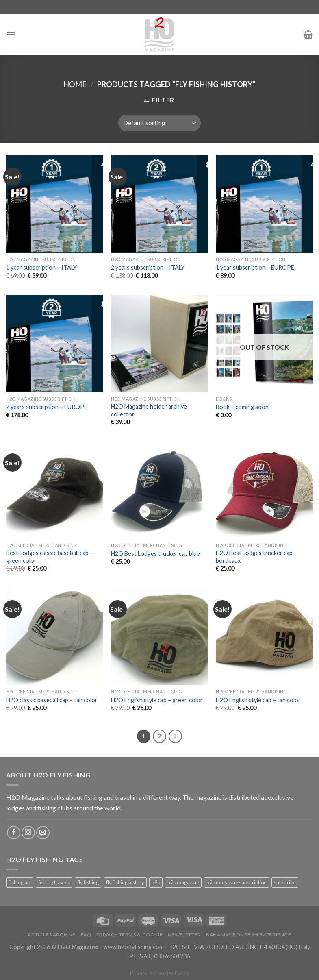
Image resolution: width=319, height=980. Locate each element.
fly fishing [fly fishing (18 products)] (88, 882)
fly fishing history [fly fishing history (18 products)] (125, 882)
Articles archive (52, 935)
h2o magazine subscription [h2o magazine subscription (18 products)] (237, 882)
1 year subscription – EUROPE (255, 267)
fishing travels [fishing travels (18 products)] (54, 882)
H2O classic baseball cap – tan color (52, 700)
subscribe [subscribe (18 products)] (285, 882)
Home (75, 84)
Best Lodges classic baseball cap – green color (50, 557)
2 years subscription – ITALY (148, 267)
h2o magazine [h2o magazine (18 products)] (183, 882)
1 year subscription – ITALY (41, 267)
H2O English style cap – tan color (258, 700)
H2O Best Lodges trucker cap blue (155, 554)
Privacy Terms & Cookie (129, 935)
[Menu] (11, 34)
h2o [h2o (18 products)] (156, 882)
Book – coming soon (242, 407)
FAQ (86, 935)
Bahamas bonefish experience (249, 935)
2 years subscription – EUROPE (47, 407)
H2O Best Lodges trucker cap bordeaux (254, 557)
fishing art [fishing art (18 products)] (20, 882)
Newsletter (184, 935)
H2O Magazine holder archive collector (149, 410)
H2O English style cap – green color (157, 700)
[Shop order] (159, 123)
